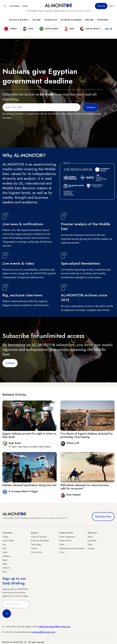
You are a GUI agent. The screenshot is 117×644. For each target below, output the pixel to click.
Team (90, 544)
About (90, 537)
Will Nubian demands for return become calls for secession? (85, 487)
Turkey (5, 537)
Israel (5, 552)
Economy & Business (71, 20)
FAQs (62, 544)
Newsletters (15, 6)
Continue (10, 363)
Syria (5, 572)
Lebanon (6, 568)
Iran (4, 544)
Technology (51, 20)
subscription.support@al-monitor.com (55, 627)
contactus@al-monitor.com (44, 632)
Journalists (92, 540)
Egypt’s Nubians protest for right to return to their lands (29, 435)
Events (25, 6)
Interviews (103, 20)
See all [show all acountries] (108, 29)
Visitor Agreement (67, 537)
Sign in (112, 6)
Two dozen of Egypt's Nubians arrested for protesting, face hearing (86, 435)
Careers (91, 548)
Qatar (5, 564)
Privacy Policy (65, 540)
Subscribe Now (103, 517)
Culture (36, 20)
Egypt (5, 560)
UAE (4, 548)
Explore (89, 20)
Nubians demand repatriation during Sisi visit (29, 485)
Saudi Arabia (8, 540)
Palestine (6, 556)
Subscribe (101, 6)
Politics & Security (19, 20)
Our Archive (36, 552)
